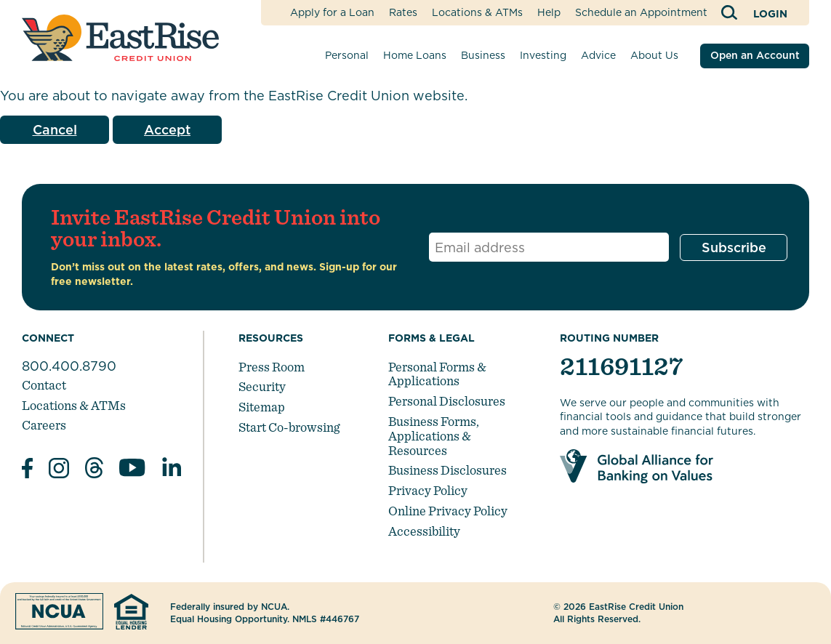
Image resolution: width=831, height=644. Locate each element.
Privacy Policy (428, 490)
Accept (167, 130)
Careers (44, 425)
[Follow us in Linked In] (172, 470)
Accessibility (424, 531)
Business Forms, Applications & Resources (434, 436)
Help (549, 12)
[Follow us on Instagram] (59, 470)
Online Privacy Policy (448, 511)
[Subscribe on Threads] (94, 470)
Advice (598, 55)
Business (483, 55)
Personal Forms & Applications (437, 374)
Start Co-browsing (289, 427)
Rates (403, 12)
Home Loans (415, 55)
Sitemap (262, 407)
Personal (347, 55)
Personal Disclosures (447, 401)
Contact (44, 385)
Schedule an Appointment (641, 12)
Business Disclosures (447, 470)
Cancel (55, 130)
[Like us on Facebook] (27, 470)
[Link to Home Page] (120, 38)
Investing (543, 55)
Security (262, 386)
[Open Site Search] (730, 13)
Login (770, 14)
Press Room (272, 367)
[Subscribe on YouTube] (132, 470)
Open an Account (755, 55)
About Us (654, 55)
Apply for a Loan (332, 12)
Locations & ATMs (477, 12)
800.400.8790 (69, 366)
